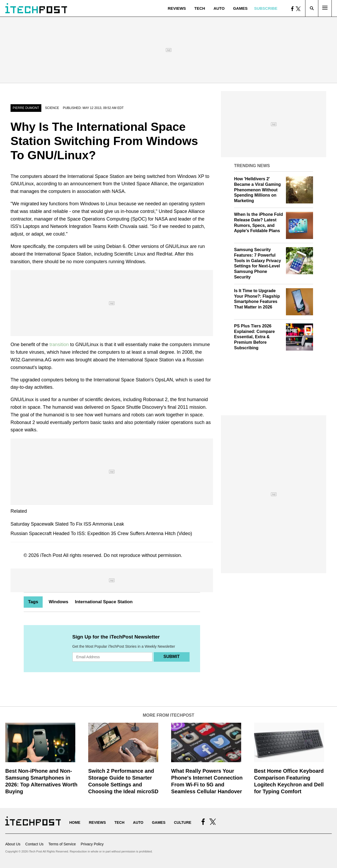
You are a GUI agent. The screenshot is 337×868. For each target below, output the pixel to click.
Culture (183, 822)
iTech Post (51, 555)
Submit (172, 657)
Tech (200, 8)
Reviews (177, 8)
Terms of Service (62, 844)
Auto (219, 8)
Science (52, 108)
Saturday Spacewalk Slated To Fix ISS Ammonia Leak (67, 524)
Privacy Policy (92, 844)
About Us (13, 844)
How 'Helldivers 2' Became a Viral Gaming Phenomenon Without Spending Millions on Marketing (257, 190)
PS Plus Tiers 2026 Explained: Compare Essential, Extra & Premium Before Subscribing (254, 337)
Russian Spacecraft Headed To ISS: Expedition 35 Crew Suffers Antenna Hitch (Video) (101, 533)
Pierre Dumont (26, 108)
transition (59, 345)
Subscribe (266, 8)
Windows (58, 602)
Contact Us (34, 844)
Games (240, 8)
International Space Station (104, 602)
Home (75, 822)
